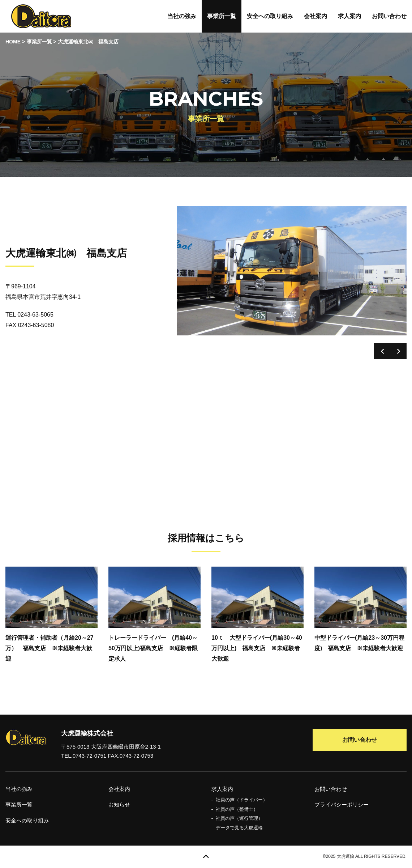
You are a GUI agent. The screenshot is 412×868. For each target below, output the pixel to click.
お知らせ (119, 805)
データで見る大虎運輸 (239, 828)
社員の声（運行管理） (239, 818)
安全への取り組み (270, 16)
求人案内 (349, 16)
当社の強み (182, 16)
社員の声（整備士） (237, 809)
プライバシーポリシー (342, 805)
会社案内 (316, 16)
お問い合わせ (389, 16)
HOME (13, 42)
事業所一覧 (222, 16)
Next (398, 351)
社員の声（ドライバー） (242, 800)
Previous (382, 351)
